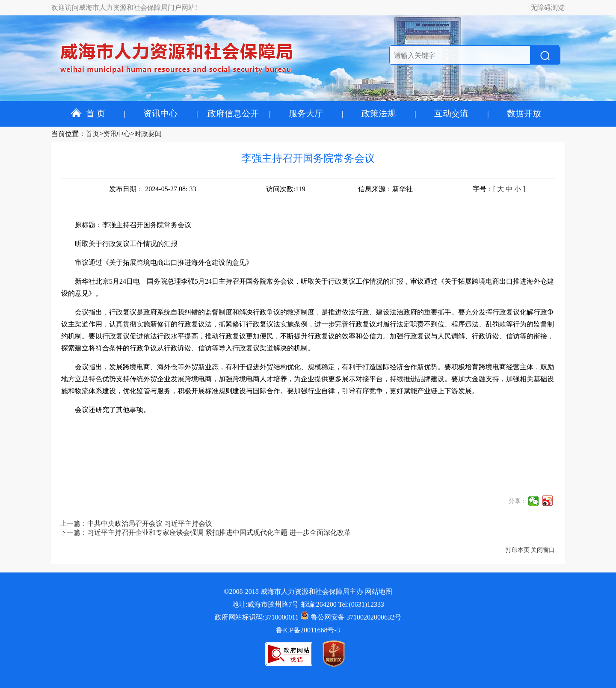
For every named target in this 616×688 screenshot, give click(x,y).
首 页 (88, 113)
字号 (480, 189)
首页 (92, 134)
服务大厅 (306, 113)
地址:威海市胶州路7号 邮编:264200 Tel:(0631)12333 (308, 604)
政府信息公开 (233, 113)
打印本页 (518, 550)
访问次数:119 (286, 189)
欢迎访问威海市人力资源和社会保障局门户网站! (124, 7)
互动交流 (451, 113)
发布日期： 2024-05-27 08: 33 (153, 189)
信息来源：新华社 (385, 189)
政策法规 (379, 113)
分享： (518, 501)
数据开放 (524, 113)
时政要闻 (148, 134)
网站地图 (379, 592)
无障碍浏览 (548, 7)
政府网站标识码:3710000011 (257, 617)
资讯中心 (160, 113)
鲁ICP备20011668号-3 (308, 630)
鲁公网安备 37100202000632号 (351, 617)
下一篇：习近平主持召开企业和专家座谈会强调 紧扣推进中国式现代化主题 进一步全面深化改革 (205, 532)
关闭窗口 (543, 550)
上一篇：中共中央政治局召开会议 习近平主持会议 (136, 523)
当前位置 (65, 134)
